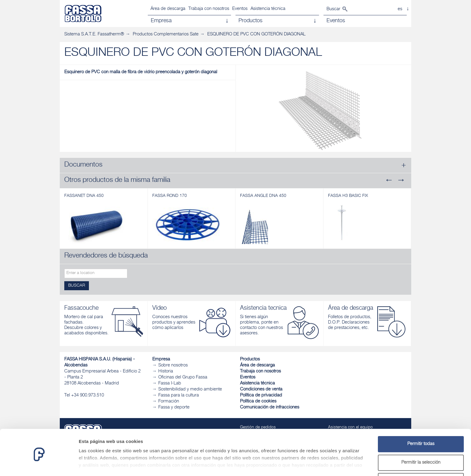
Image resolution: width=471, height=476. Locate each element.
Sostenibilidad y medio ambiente (190, 389)
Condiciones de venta (261, 389)
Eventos (240, 9)
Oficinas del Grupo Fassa (183, 377)
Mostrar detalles (325, 464)
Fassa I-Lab (170, 383)
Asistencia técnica (268, 9)
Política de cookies (258, 401)
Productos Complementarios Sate (166, 34)
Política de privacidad (261, 395)
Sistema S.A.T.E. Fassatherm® (94, 34)
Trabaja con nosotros (209, 9)
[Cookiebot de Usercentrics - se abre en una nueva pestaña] (39, 464)
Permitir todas (421, 422)
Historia (166, 371)
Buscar (333, 9)
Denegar (421, 459)
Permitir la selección (421, 441)
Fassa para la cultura (179, 395)
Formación (169, 401)
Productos (250, 359)
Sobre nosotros (173, 365)
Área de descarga (168, 9)
